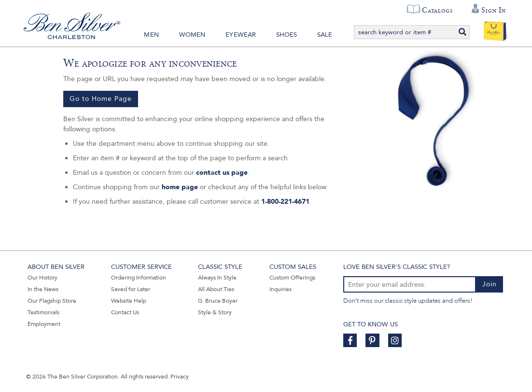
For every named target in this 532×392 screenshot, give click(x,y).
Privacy (180, 377)
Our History (42, 278)
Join (490, 284)
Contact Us (125, 312)
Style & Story (215, 312)
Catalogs (437, 10)
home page (180, 187)
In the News (43, 289)
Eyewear (241, 35)
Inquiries (280, 289)
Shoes (287, 35)
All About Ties (216, 289)
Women (192, 35)
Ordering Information (139, 278)
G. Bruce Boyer (218, 301)
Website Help (129, 301)
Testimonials (43, 312)
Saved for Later (131, 289)
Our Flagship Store (52, 301)
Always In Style (217, 278)
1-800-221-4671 (285, 202)
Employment (44, 324)
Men (151, 35)
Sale (325, 35)
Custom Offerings (292, 278)
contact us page (222, 173)
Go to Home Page (101, 99)
